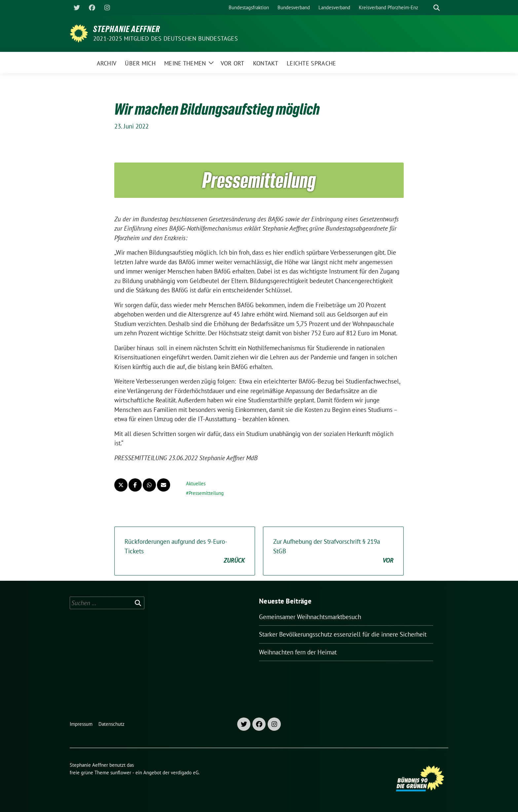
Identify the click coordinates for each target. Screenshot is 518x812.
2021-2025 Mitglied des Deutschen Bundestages (166, 38)
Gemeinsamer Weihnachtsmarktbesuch (310, 617)
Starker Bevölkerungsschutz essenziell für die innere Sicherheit (343, 634)
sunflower (121, 773)
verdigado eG (185, 773)
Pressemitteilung (206, 493)
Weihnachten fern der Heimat (298, 652)
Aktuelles (196, 483)
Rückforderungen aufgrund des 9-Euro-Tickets (185, 551)
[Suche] (427, 8)
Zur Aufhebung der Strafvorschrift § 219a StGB (333, 551)
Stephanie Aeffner (127, 29)
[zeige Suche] (437, 8)
